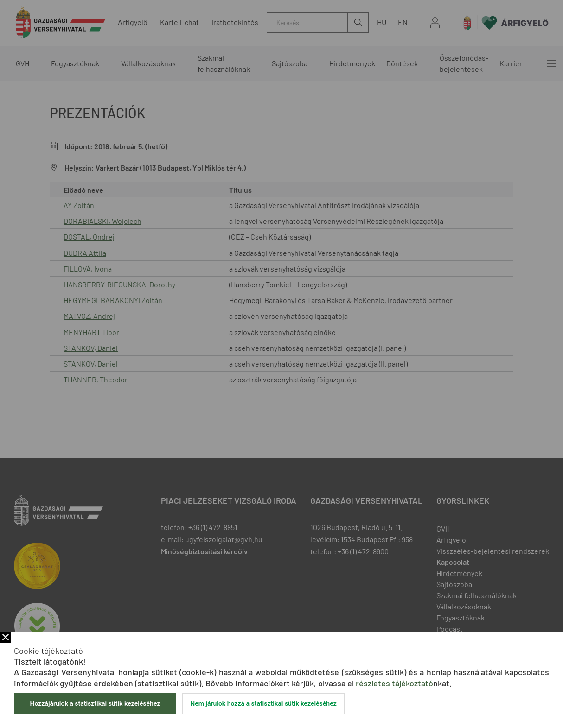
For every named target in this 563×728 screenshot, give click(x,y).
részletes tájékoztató (394, 683)
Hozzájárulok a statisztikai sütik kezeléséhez (95, 703)
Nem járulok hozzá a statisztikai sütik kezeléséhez (263, 703)
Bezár (6, 637)
